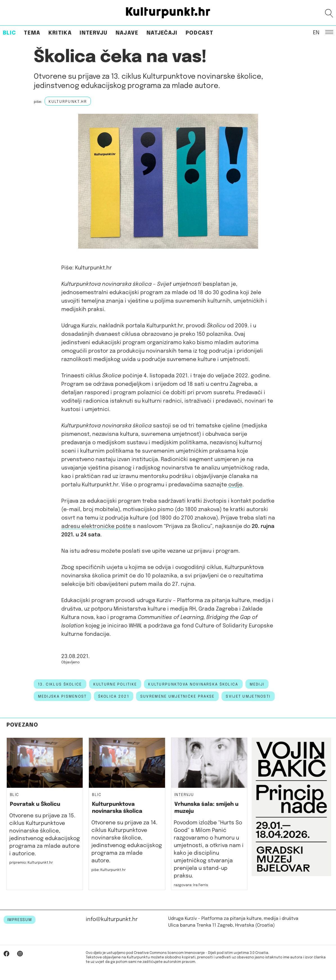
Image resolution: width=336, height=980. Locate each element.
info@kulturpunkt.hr (112, 919)
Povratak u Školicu (35, 804)
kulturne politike (115, 684)
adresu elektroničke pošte (96, 526)
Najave (127, 33)
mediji (257, 684)
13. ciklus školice (60, 684)
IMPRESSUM (20, 920)
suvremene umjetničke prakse (178, 697)
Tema (32, 33)
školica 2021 (114, 697)
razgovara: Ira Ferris (191, 885)
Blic (9, 33)
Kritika (60, 33)
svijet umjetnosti (248, 697)
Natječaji (162, 33)
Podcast (199, 33)
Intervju (94, 33)
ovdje (235, 485)
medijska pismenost (62, 697)
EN (316, 32)
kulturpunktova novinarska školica (193, 684)
